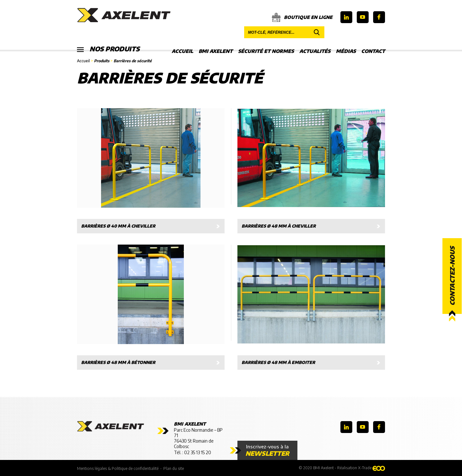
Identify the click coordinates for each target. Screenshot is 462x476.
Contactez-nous (452, 276)
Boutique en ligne (302, 17)
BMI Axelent (216, 51)
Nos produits (108, 49)
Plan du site (174, 468)
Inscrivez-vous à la (267, 450)
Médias (346, 51)
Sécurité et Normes (266, 51)
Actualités (315, 51)
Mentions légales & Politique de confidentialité (118, 468)
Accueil (182, 51)
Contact (373, 51)
